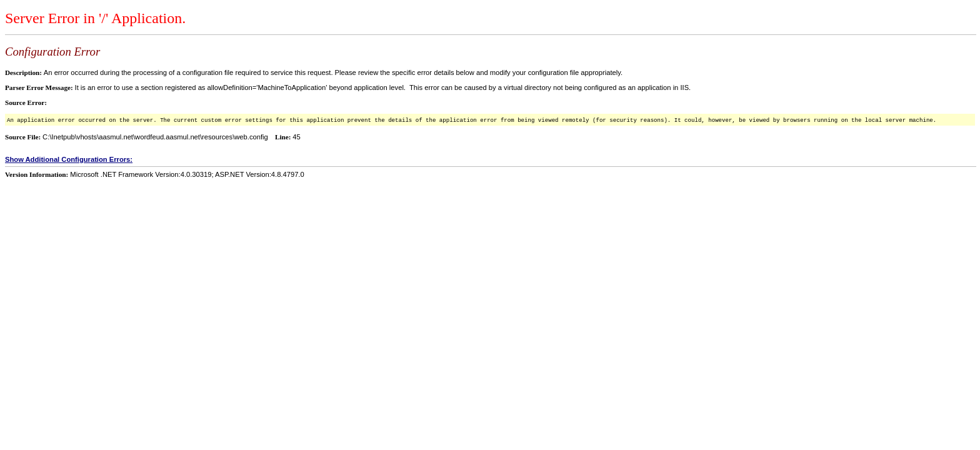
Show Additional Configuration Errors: (69, 159)
